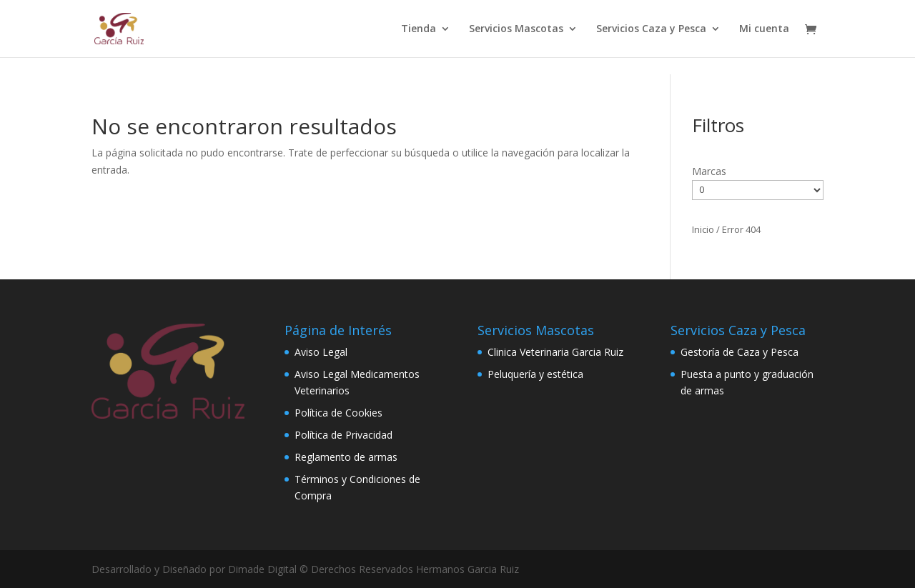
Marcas (709, 171)
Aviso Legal (321, 352)
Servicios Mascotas (516, 29)
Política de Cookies (338, 413)
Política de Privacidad (343, 435)
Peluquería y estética (535, 374)
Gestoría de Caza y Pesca (740, 352)
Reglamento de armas (346, 457)
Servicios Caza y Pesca (651, 29)
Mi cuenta (764, 29)
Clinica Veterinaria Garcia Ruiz (555, 352)
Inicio (703, 229)
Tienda (419, 29)
